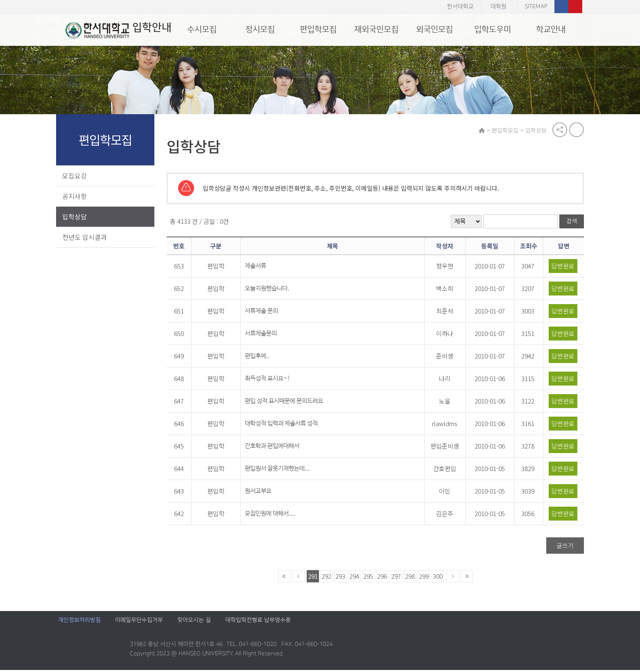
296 (384, 578)
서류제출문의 (267, 335)
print (575, 131)
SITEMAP (536, 7)
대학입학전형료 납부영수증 (258, 622)
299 (426, 578)
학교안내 (551, 29)
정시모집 (260, 29)
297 (398, 578)
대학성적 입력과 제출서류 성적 (287, 425)
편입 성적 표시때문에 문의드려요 (290, 403)
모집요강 (77, 177)
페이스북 (561, 7)
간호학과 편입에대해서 (278, 448)
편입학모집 (318, 29)
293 (342, 578)
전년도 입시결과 (87, 238)
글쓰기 (563, 547)
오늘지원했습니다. (273, 290)
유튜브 (575, 7)
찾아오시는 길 (194, 622)
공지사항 (77, 197)
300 (440, 578)
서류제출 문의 (267, 313)
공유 (558, 131)
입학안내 (111, 30)
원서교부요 (264, 493)
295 (370, 578)
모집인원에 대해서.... (276, 515)
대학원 (499, 7)
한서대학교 (460, 7)
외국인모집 (434, 29)
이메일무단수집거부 (139, 622)
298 (412, 578)
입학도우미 (493, 29)
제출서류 (261, 268)
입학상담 (77, 218)
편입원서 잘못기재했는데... (283, 470)
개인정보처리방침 (79, 622)
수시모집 (202, 29)
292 (328, 578)
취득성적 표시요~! (273, 380)
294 (356, 578)
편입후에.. (263, 358)
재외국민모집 (376, 29)
